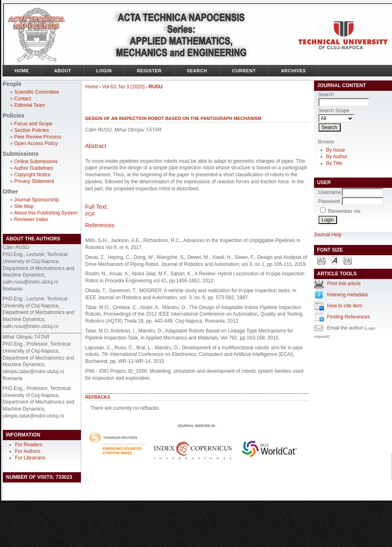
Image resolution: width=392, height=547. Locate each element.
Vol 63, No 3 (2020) (123, 87)
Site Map (24, 206)
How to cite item (345, 306)
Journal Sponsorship (37, 200)
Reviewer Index (31, 219)
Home (22, 71)
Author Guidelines (33, 168)
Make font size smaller (321, 260)
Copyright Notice (33, 175)
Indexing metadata (347, 295)
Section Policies (32, 130)
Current (244, 71)
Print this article (344, 284)
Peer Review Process (38, 137)
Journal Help (328, 235)
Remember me (344, 211)
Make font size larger (348, 260)
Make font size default (335, 260)
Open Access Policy (36, 143)
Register (149, 71)
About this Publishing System (46, 213)
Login (104, 71)
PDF (90, 215)
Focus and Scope (33, 124)
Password (329, 201)
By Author (337, 157)
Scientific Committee (37, 92)
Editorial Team (30, 105)
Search (197, 71)
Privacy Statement (34, 181)
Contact (23, 99)
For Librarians (30, 458)
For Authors (28, 451)
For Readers (29, 445)
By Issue (336, 150)
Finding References (348, 317)
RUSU (156, 87)
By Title (334, 163)
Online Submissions (36, 162)
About (63, 71)
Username (330, 192)
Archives (293, 71)
